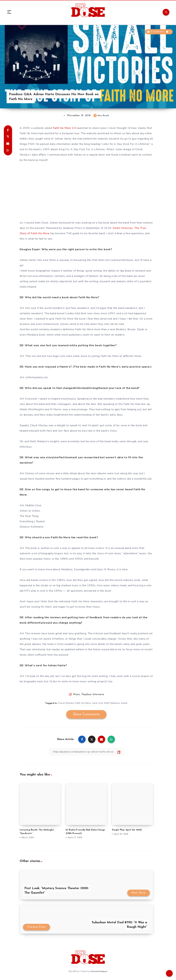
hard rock (98, 703)
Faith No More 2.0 (64, 128)
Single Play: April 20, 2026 (127, 830)
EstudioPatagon (99, 971)
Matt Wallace (112, 703)
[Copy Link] (86, 752)
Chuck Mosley (66, 703)
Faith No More (83, 703)
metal (124, 703)
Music (77, 695)
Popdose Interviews (93, 695)
